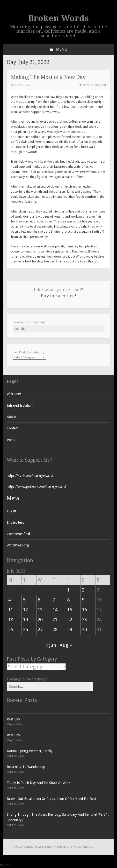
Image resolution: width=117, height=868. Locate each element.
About (11, 417)
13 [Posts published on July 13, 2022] (40, 610)
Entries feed (16, 522)
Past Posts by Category (28, 352)
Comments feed (18, 534)
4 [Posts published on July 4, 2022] (9, 600)
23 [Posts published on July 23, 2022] (84, 620)
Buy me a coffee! (58, 296)
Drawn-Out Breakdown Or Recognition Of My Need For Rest (51, 799)
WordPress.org (18, 545)
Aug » (66, 645)
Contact (13, 428)
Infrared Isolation (20, 405)
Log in (11, 511)
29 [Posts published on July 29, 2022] (70, 630)
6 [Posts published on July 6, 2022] (39, 600)
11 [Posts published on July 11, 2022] (11, 610)
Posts (11, 440)
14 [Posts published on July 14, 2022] (55, 610)
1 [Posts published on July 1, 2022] (68, 590)
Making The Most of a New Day (48, 77)
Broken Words (58, 18)
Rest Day (13, 719)
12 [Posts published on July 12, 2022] (25, 610)
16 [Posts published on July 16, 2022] (84, 610)
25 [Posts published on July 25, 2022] (11, 630)
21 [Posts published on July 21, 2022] (55, 620)
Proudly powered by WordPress (31, 847)
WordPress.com (84, 847)
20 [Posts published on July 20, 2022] (40, 620)
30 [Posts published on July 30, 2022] (84, 630)
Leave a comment (95, 85)
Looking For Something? (29, 322)
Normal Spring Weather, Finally (30, 751)
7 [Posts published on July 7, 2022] (54, 600)
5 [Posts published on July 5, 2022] (24, 600)
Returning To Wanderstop (26, 767)
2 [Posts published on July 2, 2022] (83, 590)
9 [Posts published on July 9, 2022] (83, 600)
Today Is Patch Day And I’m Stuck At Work (39, 783)
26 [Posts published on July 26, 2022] (25, 630)
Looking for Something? (27, 679)
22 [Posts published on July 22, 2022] (70, 620)
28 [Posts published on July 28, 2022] (55, 630)
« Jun (51, 645)
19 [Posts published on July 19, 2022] (25, 620)
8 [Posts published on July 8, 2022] (68, 600)
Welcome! (14, 394)
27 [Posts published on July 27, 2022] (40, 630)
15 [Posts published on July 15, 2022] (70, 610)
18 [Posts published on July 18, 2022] (11, 620)
